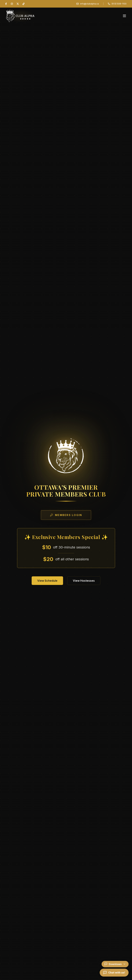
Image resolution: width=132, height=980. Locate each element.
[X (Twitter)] (18, 4)
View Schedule (47, 581)
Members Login (66, 515)
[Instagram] (12, 4)
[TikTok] (24, 4)
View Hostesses (84, 581)
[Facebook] (6, 4)
